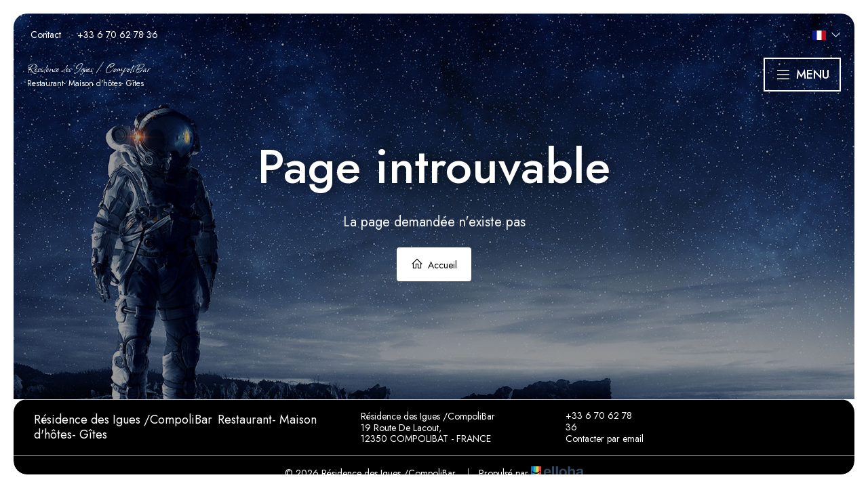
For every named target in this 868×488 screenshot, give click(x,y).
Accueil (434, 265)
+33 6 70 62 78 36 (591, 422)
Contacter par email (597, 439)
